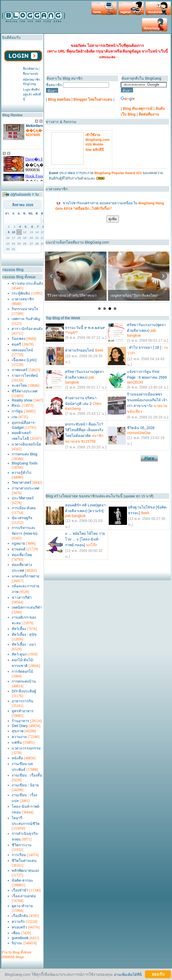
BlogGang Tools (25, 463)
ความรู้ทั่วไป (21, 473)
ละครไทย (19, 385)
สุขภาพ (18, 731)
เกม (15, 417)
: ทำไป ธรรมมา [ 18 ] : (145, 347)
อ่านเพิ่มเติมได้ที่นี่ (128, 974)
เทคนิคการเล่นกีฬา (27, 607)
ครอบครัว (19, 927)
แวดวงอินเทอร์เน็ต (26, 444)
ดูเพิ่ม (113, 219)
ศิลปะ (16, 405)
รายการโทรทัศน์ (25, 376)
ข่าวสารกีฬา (22, 597)
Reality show (22, 400)
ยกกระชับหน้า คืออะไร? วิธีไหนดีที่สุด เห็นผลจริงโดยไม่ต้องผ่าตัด (84, 430)
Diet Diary (20, 726)
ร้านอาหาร (20, 721)
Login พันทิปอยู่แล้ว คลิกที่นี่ (32, 94)
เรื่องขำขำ (20, 890)
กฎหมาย (18, 543)
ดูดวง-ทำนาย (22, 906)
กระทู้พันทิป (21, 293)
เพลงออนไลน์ (22, 350)
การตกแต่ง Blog (24, 454)
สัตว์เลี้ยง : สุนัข (24, 634)
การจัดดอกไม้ (22, 671)
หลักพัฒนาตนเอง (25, 870)
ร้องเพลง (19, 339)
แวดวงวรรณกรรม (26, 748)
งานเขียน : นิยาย (25, 785)
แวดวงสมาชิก (23, 299)
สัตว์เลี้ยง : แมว (24, 644)
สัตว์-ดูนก (19, 654)
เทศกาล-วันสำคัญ (26, 319)
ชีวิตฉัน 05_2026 (141, 428)
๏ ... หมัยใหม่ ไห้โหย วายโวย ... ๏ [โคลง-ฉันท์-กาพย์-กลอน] (85, 539)
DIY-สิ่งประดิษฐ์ (24, 691)
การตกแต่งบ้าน (24, 681)
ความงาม (19, 737)
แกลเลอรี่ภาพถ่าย (26, 576)
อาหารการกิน (23, 701)
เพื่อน (16, 933)
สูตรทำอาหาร (23, 711)
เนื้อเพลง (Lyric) (24, 360)
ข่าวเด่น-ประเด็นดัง (27, 283)
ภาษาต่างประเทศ (26, 488)
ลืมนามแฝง (31, 74)
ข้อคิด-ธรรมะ (23, 880)
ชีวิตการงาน (22, 845)
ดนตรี (16, 344)
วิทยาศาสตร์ (22, 482)
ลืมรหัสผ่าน (30, 69)
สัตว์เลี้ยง (19, 629)
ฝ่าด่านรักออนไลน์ (79, 350)
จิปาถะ (17, 943)
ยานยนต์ (19, 549)
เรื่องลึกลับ (20, 916)
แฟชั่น (17, 742)
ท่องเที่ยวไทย (22, 555)
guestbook (20, 938)
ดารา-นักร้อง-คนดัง (27, 329)
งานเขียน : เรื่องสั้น (27, 775)
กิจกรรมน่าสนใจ (25, 309)
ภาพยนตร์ (20, 370)
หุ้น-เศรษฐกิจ (22, 518)
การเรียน (19, 855)
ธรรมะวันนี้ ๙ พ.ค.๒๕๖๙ (85, 328)
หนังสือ (17, 758)
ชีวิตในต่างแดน (24, 861)
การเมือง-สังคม (24, 508)
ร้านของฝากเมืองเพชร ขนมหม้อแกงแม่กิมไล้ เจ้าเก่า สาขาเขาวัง (147, 400)
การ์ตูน (17, 411)
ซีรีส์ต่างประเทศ (25, 391)
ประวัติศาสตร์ (23, 498)
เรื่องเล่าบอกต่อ (24, 896)
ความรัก (18, 921)
